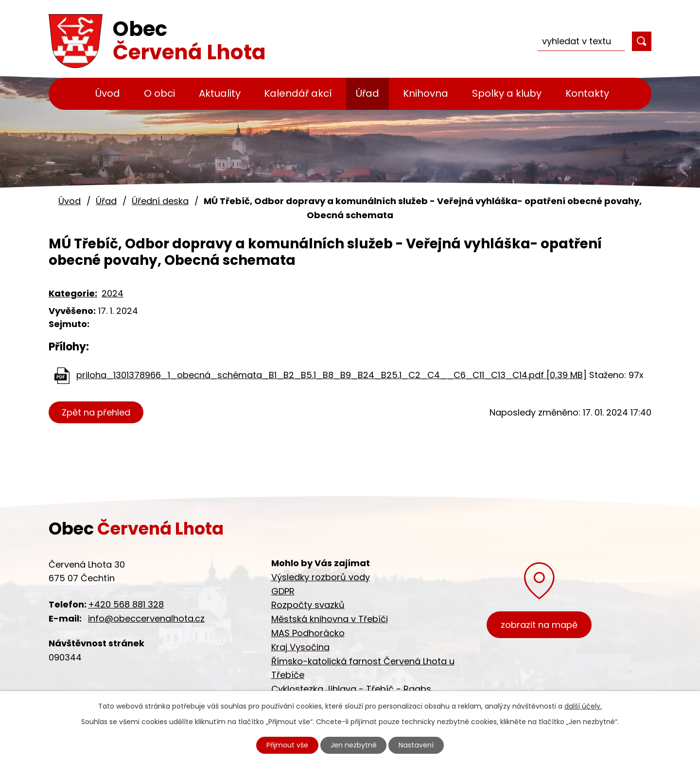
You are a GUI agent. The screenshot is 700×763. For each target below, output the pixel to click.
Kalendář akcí (298, 93)
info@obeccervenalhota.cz (146, 618)
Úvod (108, 93)
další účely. (583, 706)
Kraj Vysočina (300, 647)
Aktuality (220, 93)
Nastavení (417, 745)
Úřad (367, 93)
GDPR (283, 591)
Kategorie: (73, 293)
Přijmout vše (288, 745)
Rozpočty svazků (308, 605)
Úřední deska (160, 201)
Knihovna (426, 93)
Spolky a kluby (507, 93)
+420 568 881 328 (126, 604)
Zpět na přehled (96, 412)
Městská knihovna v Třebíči (330, 619)
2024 (113, 293)
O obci (159, 93)
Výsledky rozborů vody (321, 577)
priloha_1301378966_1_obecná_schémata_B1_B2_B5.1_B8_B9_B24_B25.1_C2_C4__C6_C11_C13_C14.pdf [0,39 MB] (332, 375)
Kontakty (587, 93)
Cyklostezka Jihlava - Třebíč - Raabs (351, 689)
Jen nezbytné (354, 745)
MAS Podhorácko (308, 633)
